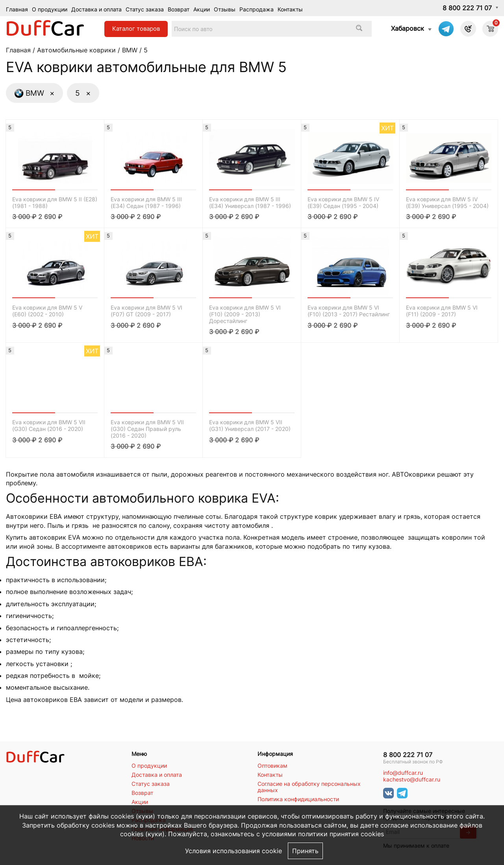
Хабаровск (408, 28)
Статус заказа (145, 9)
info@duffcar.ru (403, 773)
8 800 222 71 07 (467, 8)
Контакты (290, 9)
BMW (130, 50)
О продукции (50, 9)
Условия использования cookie (233, 851)
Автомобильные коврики (76, 50)
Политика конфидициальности (298, 799)
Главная (17, 9)
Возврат (179, 9)
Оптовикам (272, 766)
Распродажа (257, 9)
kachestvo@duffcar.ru (412, 780)
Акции (202, 9)
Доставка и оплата (96, 9)
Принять (305, 851)
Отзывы (225, 9)
